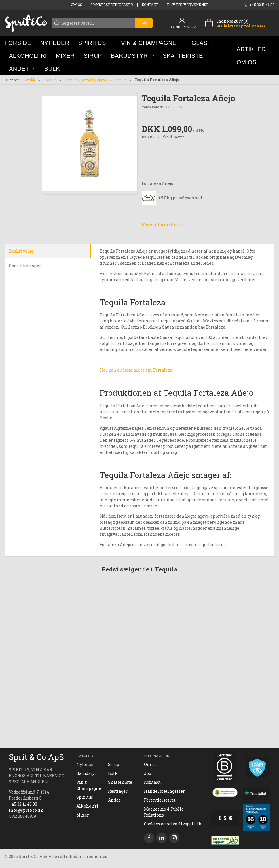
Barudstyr (86, 773)
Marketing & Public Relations (164, 812)
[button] (95, 43)
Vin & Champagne (89, 785)
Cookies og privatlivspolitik (173, 824)
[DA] (26, 23)
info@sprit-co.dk (26, 810)
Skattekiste (120, 782)
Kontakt (150, 5)
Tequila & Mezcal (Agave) (86, 80)
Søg (144, 23)
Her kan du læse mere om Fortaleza (136, 370)
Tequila (121, 80)
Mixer (83, 815)
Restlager (118, 791)
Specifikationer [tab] (25, 266)
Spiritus (50, 80)
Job (148, 773)
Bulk (113, 773)
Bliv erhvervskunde (188, 5)
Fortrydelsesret (160, 800)
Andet (114, 800)
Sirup (114, 764)
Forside (29, 80)
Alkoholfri (87, 806)
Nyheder (85, 764)
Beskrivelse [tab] (21, 251)
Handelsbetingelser (112, 5)
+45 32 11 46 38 (23, 804)
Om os (77, 5)
